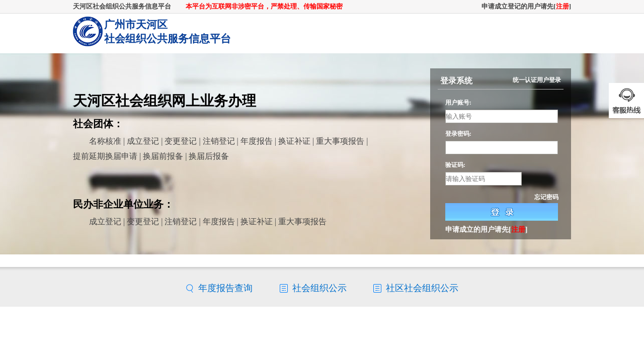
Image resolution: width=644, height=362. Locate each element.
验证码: (455, 165)
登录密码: (458, 134)
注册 (562, 6)
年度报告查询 (225, 288)
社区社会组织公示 (422, 288)
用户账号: (458, 103)
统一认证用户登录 (537, 80)
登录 (502, 212)
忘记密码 (546, 197)
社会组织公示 (319, 288)
